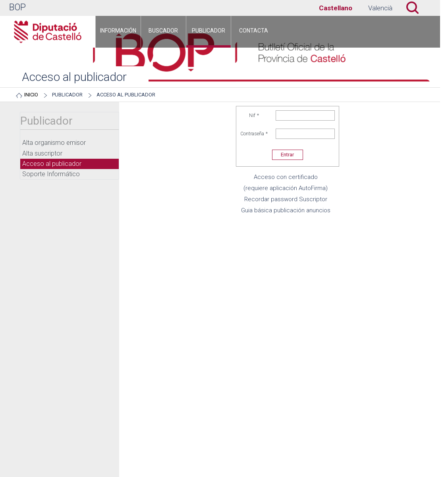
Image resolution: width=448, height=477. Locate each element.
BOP (17, 7)
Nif (254, 115)
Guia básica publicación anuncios (286, 210)
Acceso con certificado (286, 177)
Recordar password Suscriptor (286, 199)
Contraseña (254, 134)
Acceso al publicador (126, 95)
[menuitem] (118, 32)
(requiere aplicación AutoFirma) (286, 188)
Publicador (67, 95)
